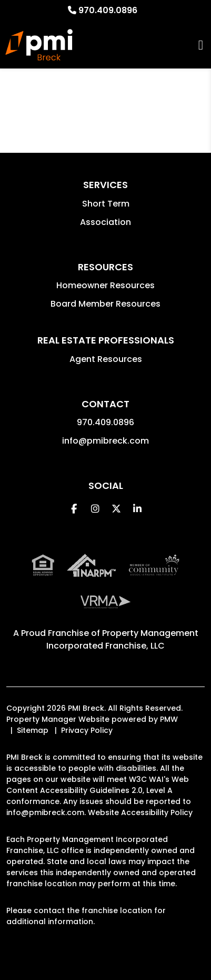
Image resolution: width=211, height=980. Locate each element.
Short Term (106, 204)
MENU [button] (201, 45)
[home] (39, 45)
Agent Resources (106, 359)
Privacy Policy (87, 730)
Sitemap (33, 730)
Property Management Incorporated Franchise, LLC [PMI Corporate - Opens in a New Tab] (122, 639)
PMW (169, 719)
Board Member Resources (105, 304)
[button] (74, 509)
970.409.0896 (108, 10)
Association (105, 222)
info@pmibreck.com (105, 441)
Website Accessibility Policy (140, 812)
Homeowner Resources (105, 285)
